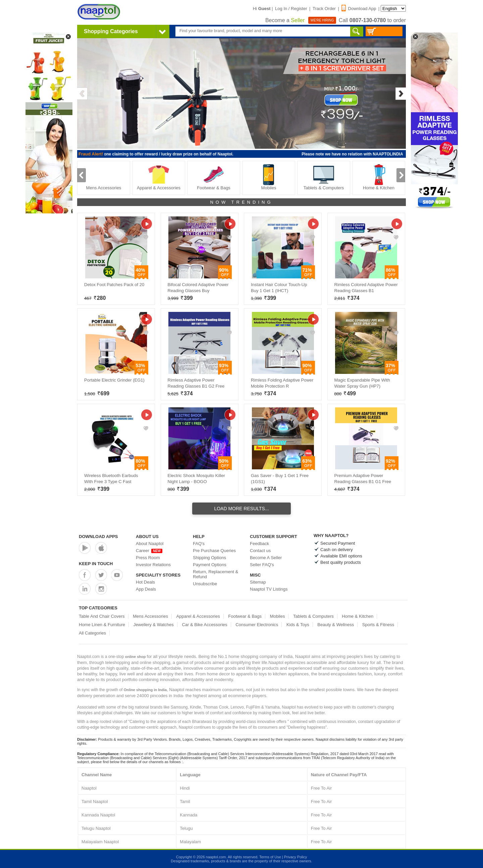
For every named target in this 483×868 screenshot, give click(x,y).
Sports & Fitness (378, 625)
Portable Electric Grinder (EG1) (114, 380)
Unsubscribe (205, 584)
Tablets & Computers (324, 177)
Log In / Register (291, 9)
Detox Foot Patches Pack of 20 (114, 285)
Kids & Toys (298, 625)
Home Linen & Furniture (102, 625)
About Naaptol (150, 544)
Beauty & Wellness (336, 625)
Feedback (259, 544)
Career (149, 551)
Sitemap (258, 582)
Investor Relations (153, 565)
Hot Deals (145, 582)
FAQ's (199, 544)
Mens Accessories (104, 177)
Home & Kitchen (379, 177)
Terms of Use (270, 857)
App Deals (146, 589)
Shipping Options (209, 558)
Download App (359, 9)
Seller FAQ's (262, 565)
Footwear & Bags (214, 177)
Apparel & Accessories (159, 177)
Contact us (260, 551)
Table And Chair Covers (102, 616)
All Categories (92, 633)
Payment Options (210, 565)
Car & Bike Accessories (204, 625)
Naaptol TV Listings (269, 589)
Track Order (324, 9)
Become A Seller (266, 558)
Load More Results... (241, 509)
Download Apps (98, 537)
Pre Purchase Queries (214, 551)
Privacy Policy (296, 857)
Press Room (148, 558)
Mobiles (269, 177)
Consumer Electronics (257, 625)
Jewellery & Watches (154, 625)
